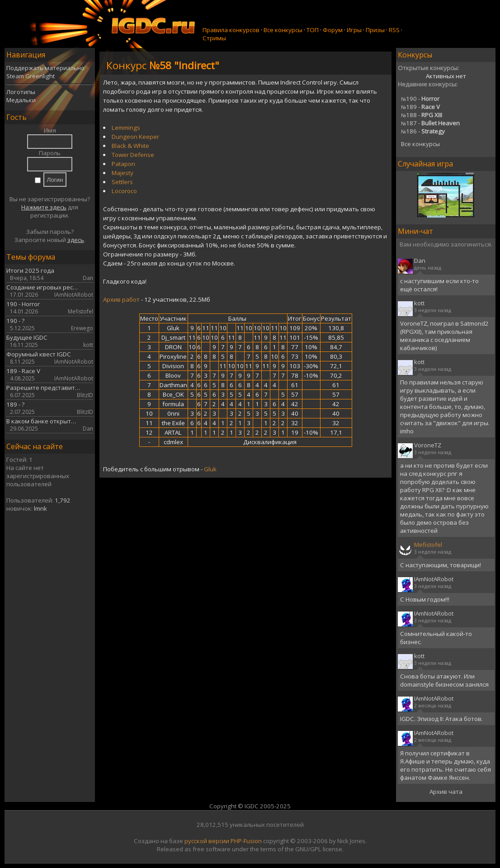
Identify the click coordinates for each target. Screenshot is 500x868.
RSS (394, 30)
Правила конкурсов (231, 30)
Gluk (210, 469)
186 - (423, 131)
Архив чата (446, 792)
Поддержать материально (45, 68)
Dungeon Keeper (135, 137)
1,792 (63, 500)
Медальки (21, 100)
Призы (375, 30)
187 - (430, 123)
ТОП (313, 30)
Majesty (123, 173)
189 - (420, 107)
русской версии (207, 841)
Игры (354, 30)
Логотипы (21, 92)
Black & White (130, 146)
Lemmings (126, 128)
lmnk (40, 508)
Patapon (123, 164)
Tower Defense (133, 155)
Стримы (214, 38)
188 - (422, 115)
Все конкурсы (283, 30)
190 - (420, 99)
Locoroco (124, 191)
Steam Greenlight (31, 76)
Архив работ (121, 299)
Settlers (122, 182)
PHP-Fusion (246, 841)
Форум (333, 30)
